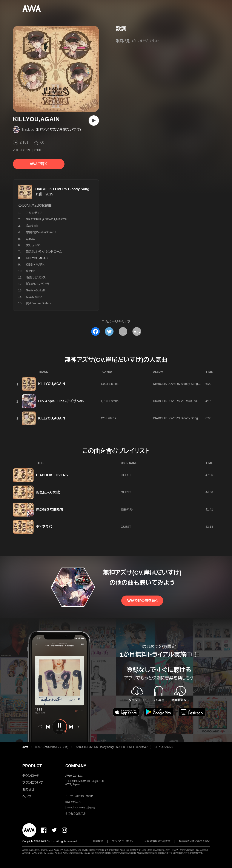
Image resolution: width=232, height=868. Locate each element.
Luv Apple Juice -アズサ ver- (61, 401)
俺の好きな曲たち (50, 510)
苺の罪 (31, 271)
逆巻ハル (127, 509)
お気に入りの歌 (48, 492)
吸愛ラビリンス (36, 277)
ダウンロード (31, 776)
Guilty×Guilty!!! (36, 290)
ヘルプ (27, 796)
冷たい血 (32, 226)
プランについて (33, 783)
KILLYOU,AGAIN (52, 384)
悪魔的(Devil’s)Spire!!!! (41, 232)
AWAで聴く (38, 164)
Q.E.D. (31, 239)
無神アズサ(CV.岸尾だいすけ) (58, 129)
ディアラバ (44, 527)
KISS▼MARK (35, 265)
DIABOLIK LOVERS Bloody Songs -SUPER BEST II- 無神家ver (86, 189)
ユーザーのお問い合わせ (79, 796)
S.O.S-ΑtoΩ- (34, 297)
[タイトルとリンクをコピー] (123, 331)
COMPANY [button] (76, 766)
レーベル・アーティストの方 (80, 808)
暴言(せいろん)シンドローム (44, 252)
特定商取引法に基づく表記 (194, 841)
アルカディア (34, 213)
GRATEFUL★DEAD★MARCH (47, 219)
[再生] (94, 121)
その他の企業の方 (76, 814)
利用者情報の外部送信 (157, 841)
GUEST (126, 475)
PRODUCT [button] (32, 766)
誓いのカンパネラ (38, 284)
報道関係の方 (73, 802)
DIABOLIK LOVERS (52, 475)
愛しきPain (33, 245)
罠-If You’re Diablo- (39, 303)
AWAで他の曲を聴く (142, 601)
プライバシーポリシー (124, 841)
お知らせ (28, 789)
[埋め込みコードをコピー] (137, 331)
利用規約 (98, 841)
